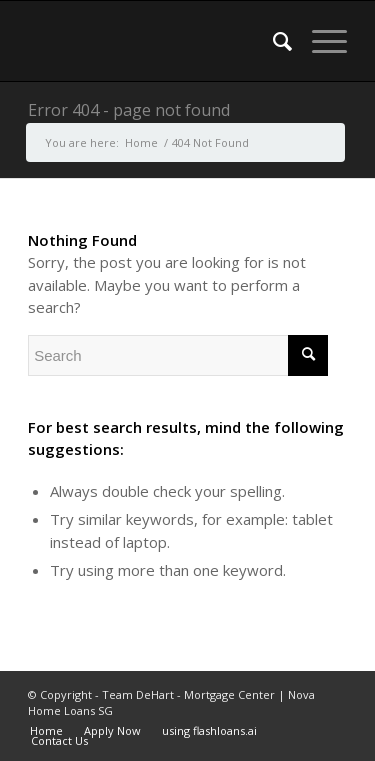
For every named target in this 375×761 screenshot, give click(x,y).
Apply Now (112, 730)
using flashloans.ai (209, 730)
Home (46, 730)
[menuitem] (272, 41)
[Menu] (319, 41)
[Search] (272, 41)
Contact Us (59, 740)
